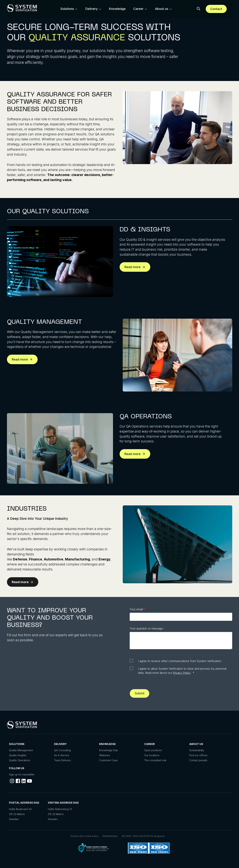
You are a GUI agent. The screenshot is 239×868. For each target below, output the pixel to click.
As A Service (62, 755)
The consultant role (155, 760)
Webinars (105, 755)
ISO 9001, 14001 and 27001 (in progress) (143, 836)
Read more (135, 267)
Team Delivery (62, 760)
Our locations (152, 755)
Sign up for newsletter (22, 774)
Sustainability (197, 750)
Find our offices (198, 755)
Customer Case (108, 760)
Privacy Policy (182, 673)
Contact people (198, 760)
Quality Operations (20, 760)
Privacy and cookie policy (84, 836)
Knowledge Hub (108, 750)
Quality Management (21, 750)
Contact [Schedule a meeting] (216, 9)
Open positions (153, 750)
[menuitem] (69, 9)
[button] (198, 9)
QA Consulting (62, 750)
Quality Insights (18, 755)
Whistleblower (110, 836)
